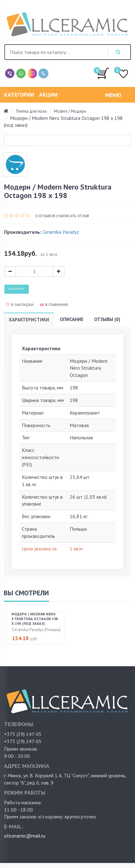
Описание (72, 319)
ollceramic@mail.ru (25, 836)
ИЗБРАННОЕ (123, 75)
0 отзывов (45, 216)
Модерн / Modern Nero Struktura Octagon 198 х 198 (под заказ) (35, 619)
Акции (48, 95)
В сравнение (54, 305)
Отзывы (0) (107, 319)
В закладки (20, 305)
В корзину (17, 289)
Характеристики (29, 320)
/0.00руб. (103, 73)
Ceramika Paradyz (61, 232)
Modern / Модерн (70, 111)
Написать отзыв (74, 216)
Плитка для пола (31, 111)
